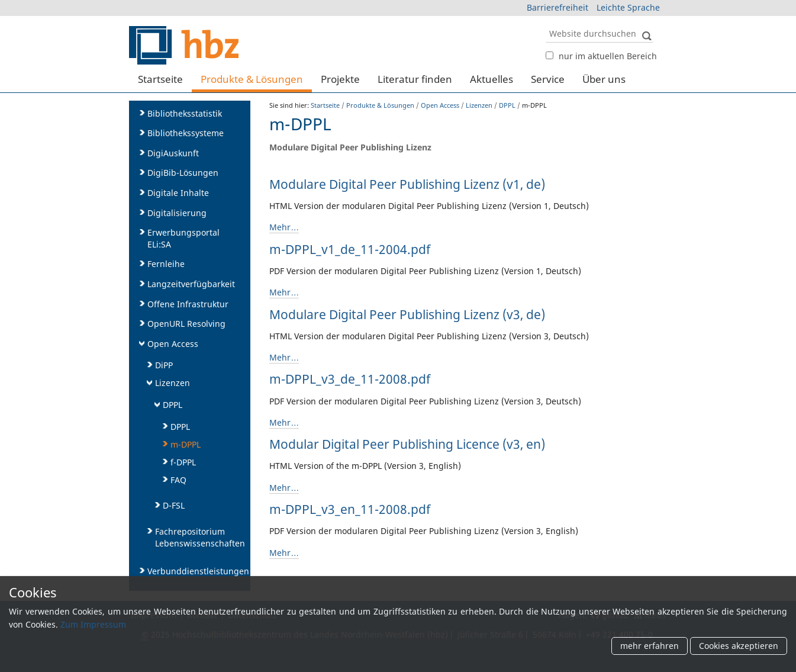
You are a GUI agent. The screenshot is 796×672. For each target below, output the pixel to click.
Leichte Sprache (628, 7)
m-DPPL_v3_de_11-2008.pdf (350, 379)
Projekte (340, 79)
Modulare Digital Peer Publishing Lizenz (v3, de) (407, 314)
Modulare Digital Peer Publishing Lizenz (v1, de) (407, 184)
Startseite (160, 79)
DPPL (507, 105)
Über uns (604, 79)
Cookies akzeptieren (739, 646)
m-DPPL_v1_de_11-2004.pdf (350, 249)
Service (548, 79)
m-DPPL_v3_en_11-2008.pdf (350, 509)
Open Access (440, 105)
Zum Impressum (93, 624)
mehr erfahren (650, 646)
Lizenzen (479, 105)
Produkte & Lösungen (252, 79)
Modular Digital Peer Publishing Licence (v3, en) (407, 444)
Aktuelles (492, 79)
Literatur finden (415, 79)
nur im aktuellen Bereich (608, 56)
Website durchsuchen (545, 24)
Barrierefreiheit (557, 7)
